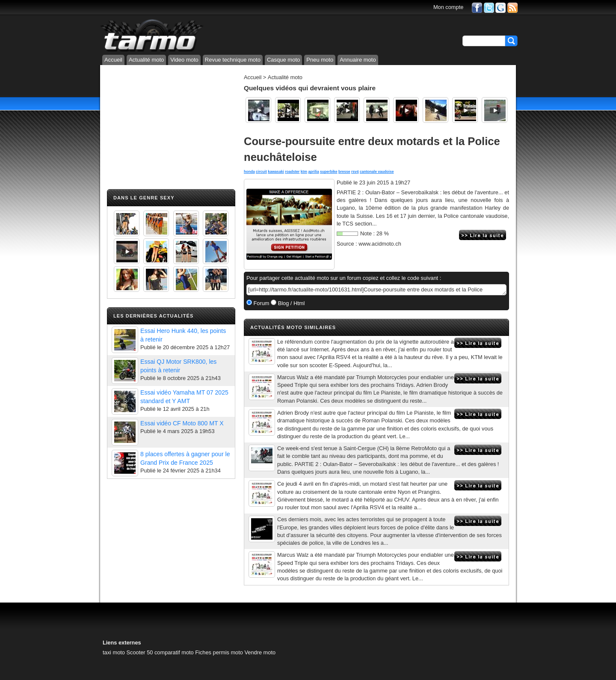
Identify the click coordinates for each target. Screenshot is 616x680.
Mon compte (448, 7)
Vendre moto (260, 652)
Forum (261, 303)
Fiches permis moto (219, 652)
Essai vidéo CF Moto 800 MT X (182, 423)
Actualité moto (146, 60)
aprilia (313, 172)
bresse (344, 172)
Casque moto (283, 60)
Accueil (113, 60)
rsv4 (355, 172)
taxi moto (114, 652)
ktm (304, 172)
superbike (329, 172)
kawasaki (276, 172)
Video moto (184, 60)
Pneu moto (320, 60)
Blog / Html (290, 303)
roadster (292, 172)
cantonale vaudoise (377, 172)
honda (249, 172)
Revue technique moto (233, 60)
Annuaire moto (358, 60)
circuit (261, 172)
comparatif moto (174, 652)
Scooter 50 (139, 652)
